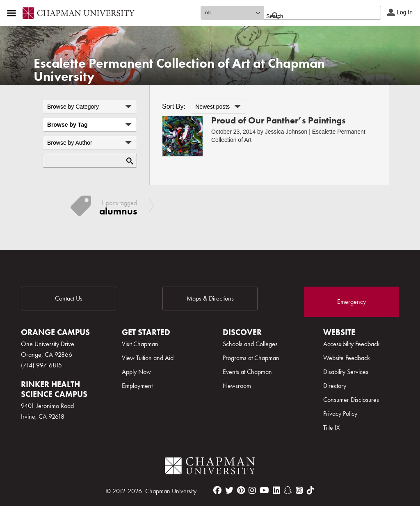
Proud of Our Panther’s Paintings (278, 120)
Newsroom (237, 386)
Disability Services (346, 372)
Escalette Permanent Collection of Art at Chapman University (179, 70)
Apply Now (136, 372)
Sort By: (174, 106)
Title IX (331, 427)
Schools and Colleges (250, 344)
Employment (137, 386)
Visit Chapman (140, 344)
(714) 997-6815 (41, 365)
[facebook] (217, 490)
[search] (314, 16)
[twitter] (229, 490)
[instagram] (252, 490)
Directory (335, 386)
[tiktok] (310, 490)
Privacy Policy (340, 414)
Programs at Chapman (251, 358)
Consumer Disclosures (351, 400)
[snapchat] (288, 490)
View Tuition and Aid (148, 358)
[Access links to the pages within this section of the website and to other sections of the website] (13, 13)
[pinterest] (241, 490)
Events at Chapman (247, 372)
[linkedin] (276, 490)
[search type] (232, 13)
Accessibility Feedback (352, 344)
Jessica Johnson (286, 132)
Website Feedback (347, 358)
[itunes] (299, 490)
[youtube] (264, 490)
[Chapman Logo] (210, 467)
